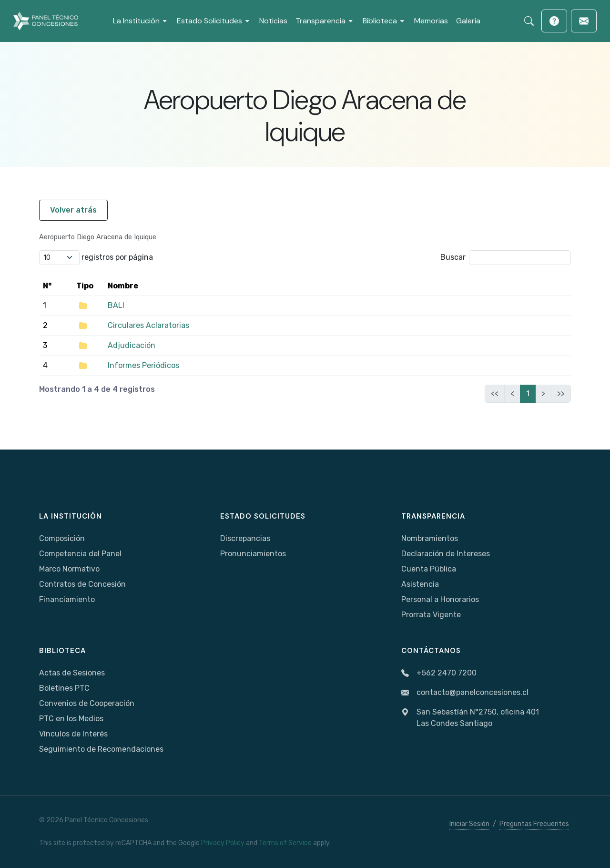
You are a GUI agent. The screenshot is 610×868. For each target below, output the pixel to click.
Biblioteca (62, 651)
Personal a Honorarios (440, 599)
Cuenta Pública (429, 569)
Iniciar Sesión (469, 824)
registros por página (96, 258)
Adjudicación (132, 345)
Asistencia (420, 584)
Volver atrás (73, 210)
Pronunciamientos (253, 554)
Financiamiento (67, 599)
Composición (62, 538)
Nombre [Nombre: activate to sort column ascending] (123, 286)
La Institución (71, 516)
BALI (116, 305)
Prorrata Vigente (431, 615)
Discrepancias (245, 538)
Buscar (506, 258)
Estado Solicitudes (263, 516)
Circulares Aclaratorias (148, 325)
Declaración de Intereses (446, 554)
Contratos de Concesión (82, 584)
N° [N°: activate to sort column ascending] (47, 286)
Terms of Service (285, 843)
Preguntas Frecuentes (534, 824)
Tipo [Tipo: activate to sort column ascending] (85, 286)
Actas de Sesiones (72, 673)
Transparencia (433, 516)
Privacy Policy (223, 843)
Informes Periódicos (143, 365)
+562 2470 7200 (439, 673)
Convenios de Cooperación (87, 703)
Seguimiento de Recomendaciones (101, 749)
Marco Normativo (69, 569)
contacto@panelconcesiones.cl (465, 693)
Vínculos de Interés (73, 734)
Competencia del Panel (80, 554)
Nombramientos (430, 538)
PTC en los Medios (71, 719)
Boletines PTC (64, 688)
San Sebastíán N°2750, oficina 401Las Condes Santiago (470, 718)
